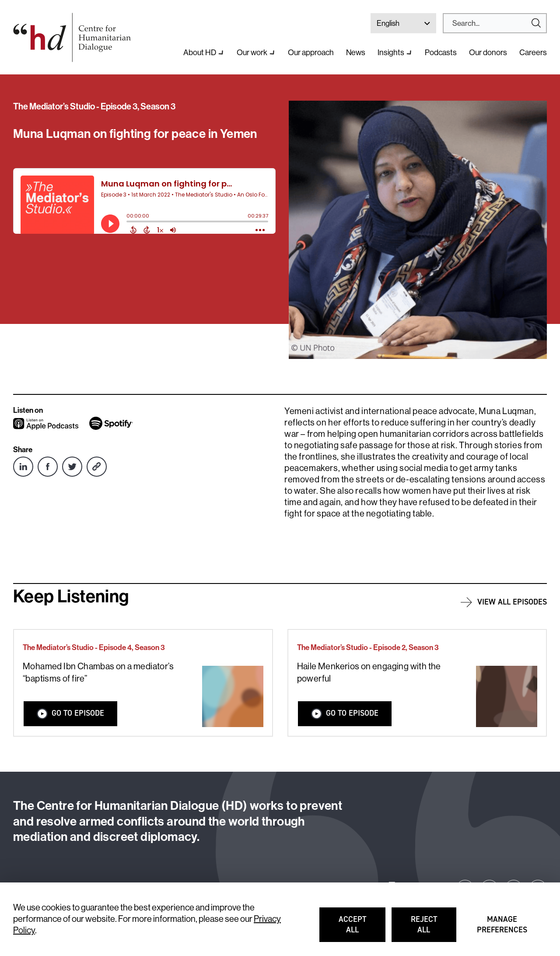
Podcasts (441, 53)
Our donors (488, 53)
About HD (200, 53)
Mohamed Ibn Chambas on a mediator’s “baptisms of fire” (98, 673)
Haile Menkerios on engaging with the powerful (369, 673)
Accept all (362, 928)
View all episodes (512, 602)
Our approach (311, 53)
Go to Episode (70, 713)
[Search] (491, 23)
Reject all (434, 928)
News (356, 53)
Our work (252, 53)
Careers (533, 53)
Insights (391, 53)
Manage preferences (502, 928)
